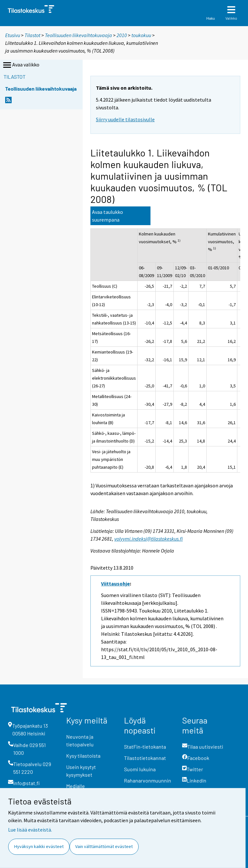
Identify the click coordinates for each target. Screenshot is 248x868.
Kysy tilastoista (83, 756)
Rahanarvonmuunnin (148, 780)
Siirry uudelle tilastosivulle (125, 119)
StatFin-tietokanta (145, 747)
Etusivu (13, 35)
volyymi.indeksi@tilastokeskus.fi (149, 539)
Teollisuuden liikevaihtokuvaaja (78, 35)
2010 (122, 35)
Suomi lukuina (140, 769)
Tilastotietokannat (145, 758)
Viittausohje (115, 584)
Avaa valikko (21, 65)
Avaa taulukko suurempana (108, 216)
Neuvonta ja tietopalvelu (80, 740)
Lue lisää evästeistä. (30, 830)
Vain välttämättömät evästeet (104, 846)
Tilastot (32, 35)
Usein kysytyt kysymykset (81, 771)
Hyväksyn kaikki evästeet (39, 846)
